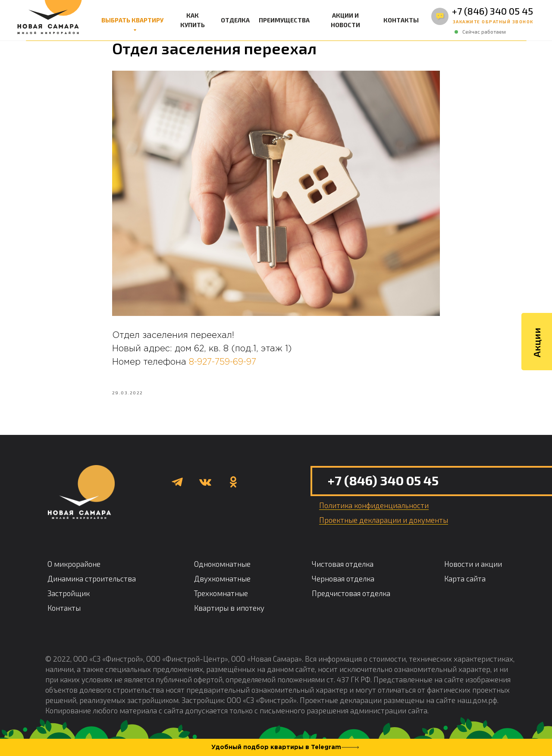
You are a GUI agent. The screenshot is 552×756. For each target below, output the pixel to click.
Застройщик (69, 597)
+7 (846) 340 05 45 (492, 11)
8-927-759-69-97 (223, 364)
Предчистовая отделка (351, 597)
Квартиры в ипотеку (229, 612)
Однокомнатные (222, 568)
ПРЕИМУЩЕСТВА (284, 20)
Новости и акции (473, 568)
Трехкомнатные (221, 597)
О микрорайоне (74, 568)
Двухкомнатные (222, 583)
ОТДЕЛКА (235, 20)
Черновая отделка (343, 583)
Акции (536, 330)
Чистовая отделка (343, 568)
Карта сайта (465, 583)
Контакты (64, 612)
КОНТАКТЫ (401, 20)
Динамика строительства (92, 583)
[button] (493, 22)
